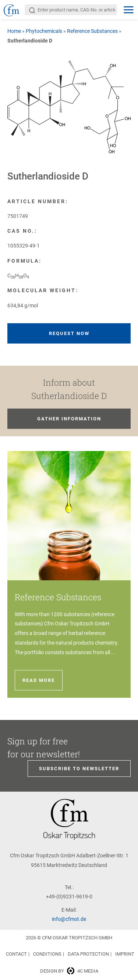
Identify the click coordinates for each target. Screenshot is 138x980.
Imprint (125, 954)
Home (14, 31)
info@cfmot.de (69, 919)
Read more (39, 680)
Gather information (69, 419)
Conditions (47, 954)
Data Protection (88, 954)
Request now (69, 333)
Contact (16, 954)
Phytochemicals (44, 31)
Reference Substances (92, 31)
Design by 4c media (69, 971)
